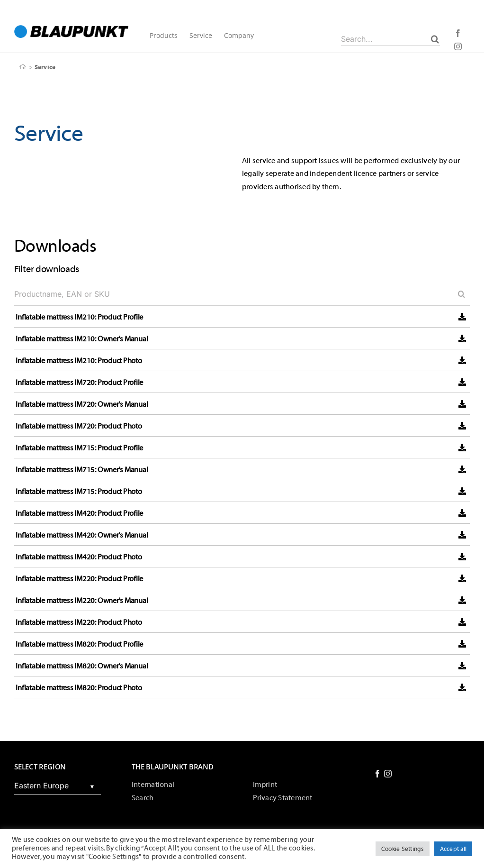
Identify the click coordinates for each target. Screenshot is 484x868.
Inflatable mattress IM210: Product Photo (79, 361)
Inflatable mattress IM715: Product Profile (79, 448)
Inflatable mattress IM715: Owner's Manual (82, 470)
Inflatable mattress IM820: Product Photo (79, 688)
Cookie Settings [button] (403, 849)
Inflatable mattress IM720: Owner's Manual (82, 404)
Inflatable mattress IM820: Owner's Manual (82, 666)
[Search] (435, 39)
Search (143, 798)
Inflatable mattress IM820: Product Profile (79, 644)
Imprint (265, 785)
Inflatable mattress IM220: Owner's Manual (82, 601)
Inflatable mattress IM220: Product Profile (79, 579)
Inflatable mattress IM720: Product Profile (79, 383)
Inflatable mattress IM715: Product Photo (79, 492)
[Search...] (390, 39)
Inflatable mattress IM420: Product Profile (79, 513)
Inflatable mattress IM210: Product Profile (79, 317)
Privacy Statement (283, 798)
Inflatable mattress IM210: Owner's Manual (82, 339)
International (153, 785)
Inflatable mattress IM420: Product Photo (79, 557)
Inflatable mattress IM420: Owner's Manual (82, 535)
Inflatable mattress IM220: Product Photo (79, 622)
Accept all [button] (453, 849)
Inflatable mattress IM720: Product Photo (79, 426)
